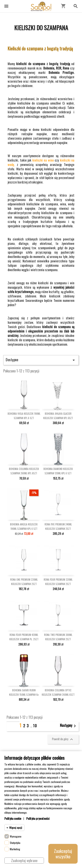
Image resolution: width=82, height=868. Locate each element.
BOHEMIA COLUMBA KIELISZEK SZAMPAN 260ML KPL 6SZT (24, 471)
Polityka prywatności (38, 818)
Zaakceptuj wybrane (24, 861)
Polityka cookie (13, 818)
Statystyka (15, 843)
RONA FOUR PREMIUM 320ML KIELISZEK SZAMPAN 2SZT (58, 582)
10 (35, 726)
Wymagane (16, 836)
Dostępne (41, 360)
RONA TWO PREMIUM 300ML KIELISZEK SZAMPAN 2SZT (58, 637)
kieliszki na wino (44, 160)
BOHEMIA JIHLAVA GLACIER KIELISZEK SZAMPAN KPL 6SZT (58, 416)
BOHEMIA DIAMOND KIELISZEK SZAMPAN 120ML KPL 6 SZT (58, 471)
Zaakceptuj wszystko (63, 854)
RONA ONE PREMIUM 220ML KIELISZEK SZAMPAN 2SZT (24, 582)
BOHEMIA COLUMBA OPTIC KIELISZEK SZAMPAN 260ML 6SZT (58, 692)
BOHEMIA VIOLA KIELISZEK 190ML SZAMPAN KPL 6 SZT (24, 416)
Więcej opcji (16, 828)
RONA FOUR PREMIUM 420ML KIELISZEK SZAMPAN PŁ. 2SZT (24, 637)
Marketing (15, 849)
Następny (69, 726)
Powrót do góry (63, 739)
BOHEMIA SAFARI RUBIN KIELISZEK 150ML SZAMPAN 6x (24, 692)
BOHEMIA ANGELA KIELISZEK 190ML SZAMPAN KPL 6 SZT (24, 526)
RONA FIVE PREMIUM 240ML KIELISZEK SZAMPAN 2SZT (58, 526)
